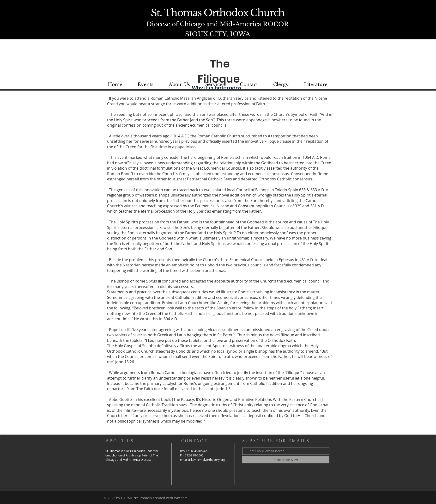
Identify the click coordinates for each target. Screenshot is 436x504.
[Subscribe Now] (286, 460)
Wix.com (181, 498)
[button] (316, 85)
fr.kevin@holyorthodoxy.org (207, 460)
